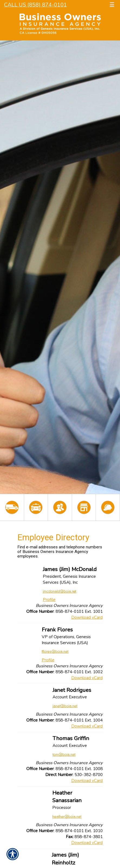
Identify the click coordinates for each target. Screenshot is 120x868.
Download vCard (87, 617)
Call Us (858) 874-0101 (35, 5)
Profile (49, 599)
